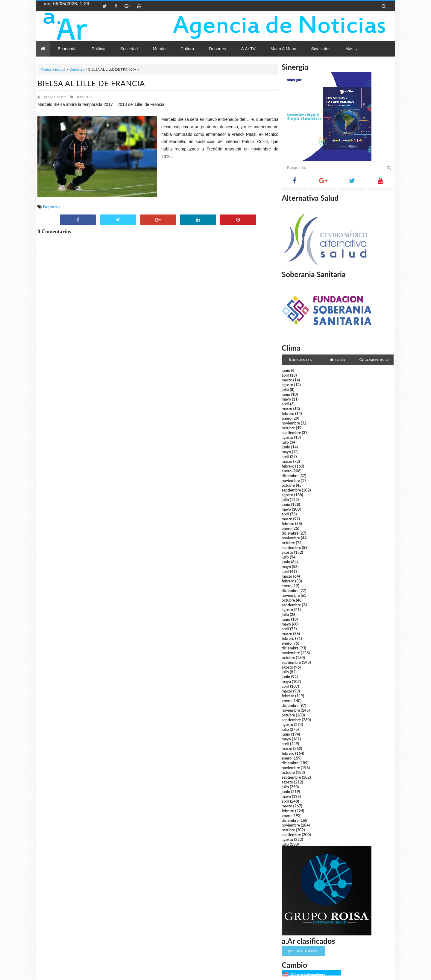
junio (286, 370)
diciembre (290, 476)
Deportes (77, 69)
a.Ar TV (248, 49)
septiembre (291, 433)
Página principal (53, 69)
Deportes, (84, 97)
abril (285, 375)
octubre (288, 428)
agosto (287, 385)
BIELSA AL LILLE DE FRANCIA (91, 83)
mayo (286, 399)
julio (285, 389)
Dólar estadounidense (308, 974)
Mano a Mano (283, 49)
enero (287, 418)
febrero (288, 413)
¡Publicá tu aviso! (303, 951)
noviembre (291, 423)
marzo (287, 380)
